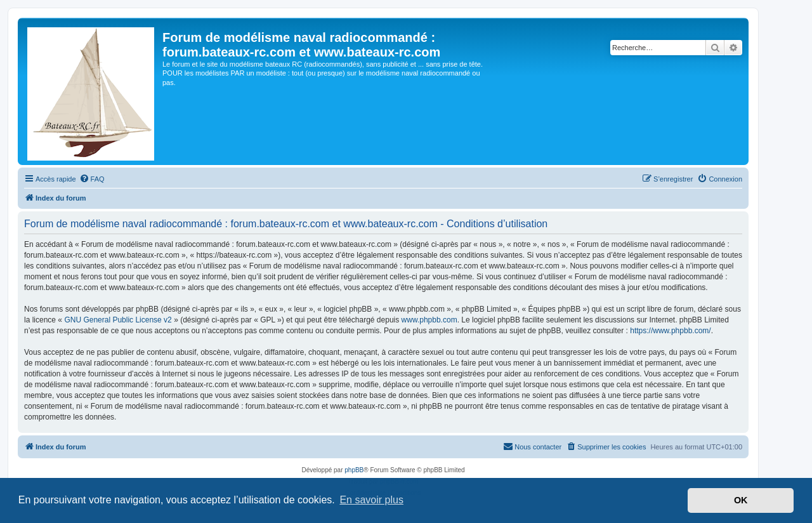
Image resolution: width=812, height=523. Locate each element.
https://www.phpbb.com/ (670, 331)
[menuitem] (92, 179)
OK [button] (741, 500)
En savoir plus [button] (371, 500)
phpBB (354, 470)
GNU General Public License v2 (118, 320)
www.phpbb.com (429, 320)
